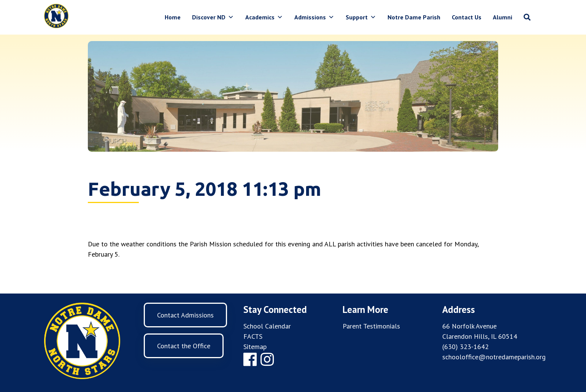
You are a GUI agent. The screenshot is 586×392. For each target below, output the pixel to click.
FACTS (253, 336)
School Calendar (267, 326)
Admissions (314, 17)
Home (173, 17)
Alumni (503, 17)
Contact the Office (184, 346)
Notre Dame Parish (414, 17)
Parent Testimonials (371, 326)
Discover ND (213, 17)
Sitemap (255, 347)
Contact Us (467, 17)
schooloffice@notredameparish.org (494, 357)
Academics (264, 17)
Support (361, 17)
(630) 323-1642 (465, 347)
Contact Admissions (185, 315)
